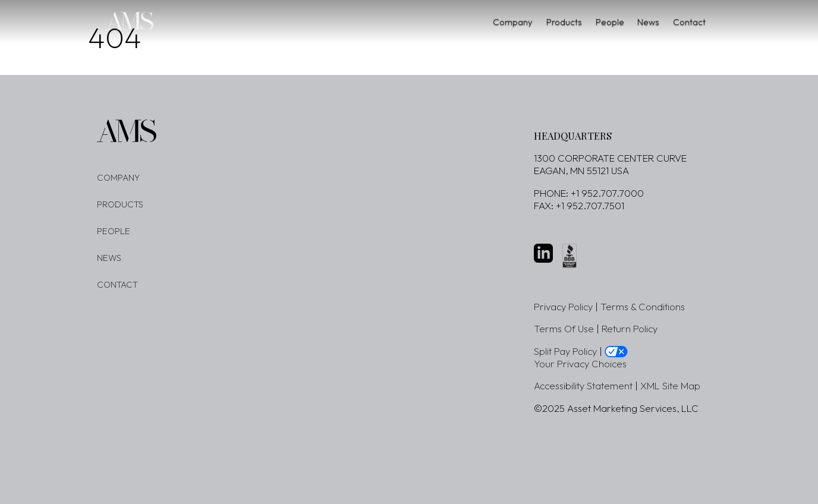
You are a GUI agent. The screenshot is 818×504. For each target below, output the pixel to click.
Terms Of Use (564, 328)
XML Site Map (670, 385)
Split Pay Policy (565, 351)
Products (521, 22)
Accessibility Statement (583, 385)
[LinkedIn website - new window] (543, 253)
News (632, 22)
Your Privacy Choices (580, 363)
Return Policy (630, 328)
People (580, 22)
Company (456, 22)
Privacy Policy (563, 306)
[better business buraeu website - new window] (570, 256)
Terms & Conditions (643, 306)
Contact (686, 22)
